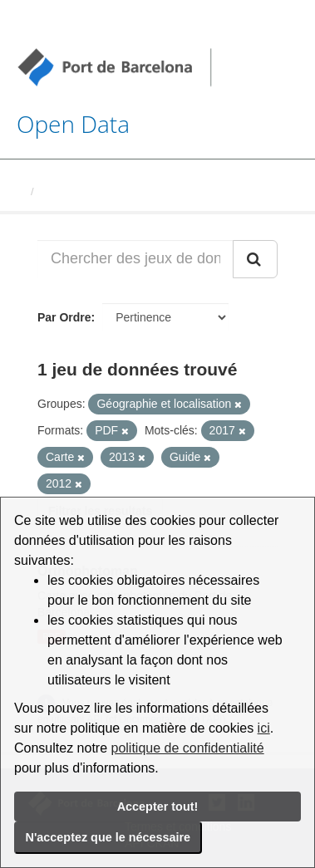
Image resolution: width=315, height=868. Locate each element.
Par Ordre (64, 317)
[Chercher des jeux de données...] (135, 259)
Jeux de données (84, 191)
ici (264, 728)
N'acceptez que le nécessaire (108, 837)
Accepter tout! (158, 807)
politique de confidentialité (188, 748)
